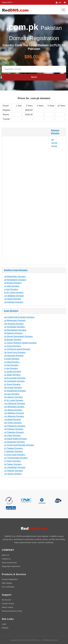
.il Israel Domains (12, 359)
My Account (6, 600)
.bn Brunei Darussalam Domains (18, 336)
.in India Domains (12, 286)
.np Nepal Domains (12, 299)
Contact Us (6, 559)
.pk (52, 140)
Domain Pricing (8, 604)
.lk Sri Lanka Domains (14, 292)
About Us (5, 555)
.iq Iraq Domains (11, 365)
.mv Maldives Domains (14, 296)
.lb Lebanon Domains (13, 397)
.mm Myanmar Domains (14, 403)
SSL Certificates (8, 587)
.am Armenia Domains (14, 324)
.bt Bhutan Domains (13, 283)
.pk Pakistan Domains (14, 302)
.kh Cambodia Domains (14, 381)
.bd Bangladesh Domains (15, 280)
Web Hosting (7, 583)
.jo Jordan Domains (12, 372)
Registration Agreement (11, 566)
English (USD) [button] (7, 2)
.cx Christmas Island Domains (17, 349)
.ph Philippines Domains (15, 426)
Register (5, 628)
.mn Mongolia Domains (14, 407)
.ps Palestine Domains (14, 432)
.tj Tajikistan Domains (13, 451)
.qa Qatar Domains (12, 435)
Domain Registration (10, 579)
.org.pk (54, 143)
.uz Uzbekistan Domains (15, 467)
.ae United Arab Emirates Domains (19, 317)
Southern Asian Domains (16, 270)
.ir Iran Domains (11, 289)
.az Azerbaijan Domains (14, 327)
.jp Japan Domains (12, 375)
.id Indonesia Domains (14, 356)
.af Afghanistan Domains (15, 276)
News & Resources (9, 563)
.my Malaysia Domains (14, 416)
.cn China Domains (12, 346)
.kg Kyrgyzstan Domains (15, 378)
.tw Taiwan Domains (13, 464)
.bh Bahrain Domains (13, 333)
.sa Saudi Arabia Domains (15, 439)
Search (34, 77)
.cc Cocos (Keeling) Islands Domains (20, 343)
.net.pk (54, 146)
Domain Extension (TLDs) (12, 611)
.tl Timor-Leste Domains (14, 455)
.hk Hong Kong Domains (15, 352)
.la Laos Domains (12, 394)
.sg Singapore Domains (14, 442)
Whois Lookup (7, 607)
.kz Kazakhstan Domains (15, 391)
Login (58, 2)
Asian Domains (11, 311)
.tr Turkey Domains (12, 461)
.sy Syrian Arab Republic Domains (19, 445)
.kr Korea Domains (12, 384)
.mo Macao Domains (13, 410)
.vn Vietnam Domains (13, 471)
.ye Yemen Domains (13, 474)
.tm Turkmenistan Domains (16, 458)
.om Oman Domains (13, 423)
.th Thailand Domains (13, 448)
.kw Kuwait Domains (13, 387)
